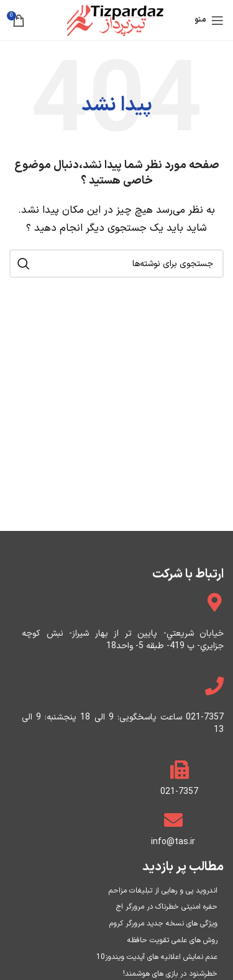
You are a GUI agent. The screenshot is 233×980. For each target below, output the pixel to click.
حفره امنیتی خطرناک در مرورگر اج (167, 907)
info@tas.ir (173, 842)
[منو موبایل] (209, 20)
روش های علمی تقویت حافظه (172, 940)
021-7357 (179, 792)
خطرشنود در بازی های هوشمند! (170, 974)
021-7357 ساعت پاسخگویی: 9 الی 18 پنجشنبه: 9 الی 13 (123, 724)
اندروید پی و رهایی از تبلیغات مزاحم (163, 891)
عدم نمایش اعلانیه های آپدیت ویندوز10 (157, 957)
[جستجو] (116, 264)
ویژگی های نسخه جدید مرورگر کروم (163, 924)
